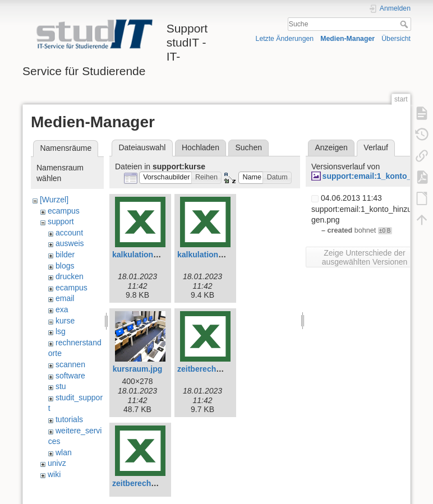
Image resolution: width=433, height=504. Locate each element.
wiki (54, 474)
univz (57, 463)
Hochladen (201, 147)
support (61, 221)
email (65, 298)
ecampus (64, 211)
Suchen (249, 147)
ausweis (70, 243)
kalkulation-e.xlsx (145, 255)
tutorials (69, 419)
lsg (61, 331)
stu (61, 386)
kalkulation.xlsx (206, 255)
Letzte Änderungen (285, 39)
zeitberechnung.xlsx (150, 483)
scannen (70, 364)
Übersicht (396, 39)
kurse (65, 321)
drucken (70, 276)
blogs (65, 266)
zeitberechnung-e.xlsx (218, 369)
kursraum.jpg (138, 369)
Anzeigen (331, 147)
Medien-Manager (347, 39)
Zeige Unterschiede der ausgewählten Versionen (365, 257)
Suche (405, 24)
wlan (64, 452)
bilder (65, 255)
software (70, 376)
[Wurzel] (54, 200)
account (69, 233)
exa (62, 309)
